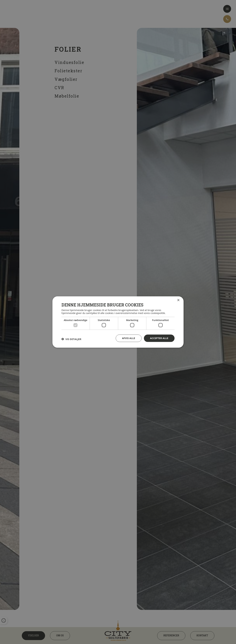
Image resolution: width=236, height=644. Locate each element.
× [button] (178, 300)
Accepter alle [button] (159, 338)
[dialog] (118, 322)
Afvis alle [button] (129, 338)
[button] (71, 339)
